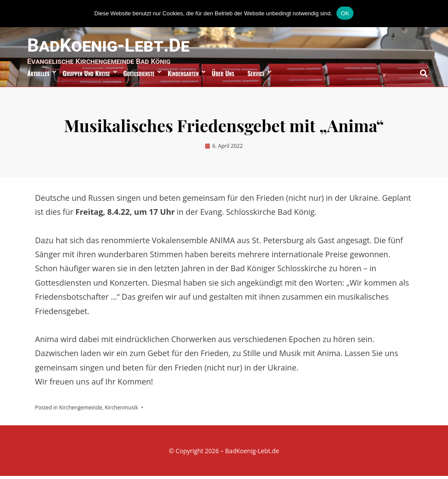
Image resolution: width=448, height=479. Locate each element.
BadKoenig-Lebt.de (112, 46)
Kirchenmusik (121, 410)
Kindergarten (183, 76)
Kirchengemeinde (80, 410)
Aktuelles (38, 76)
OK (345, 13)
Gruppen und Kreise (86, 76)
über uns (223, 76)
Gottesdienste (139, 76)
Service (256, 76)
